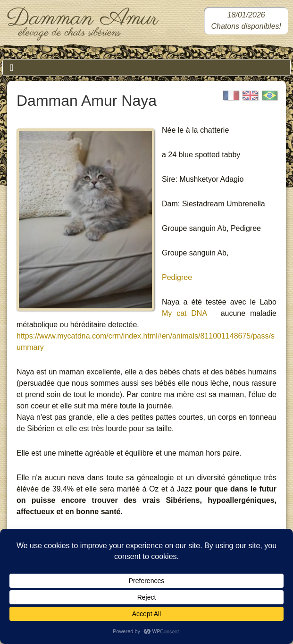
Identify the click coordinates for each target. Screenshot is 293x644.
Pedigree (177, 277)
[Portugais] (270, 96)
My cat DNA (184, 313)
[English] (251, 96)
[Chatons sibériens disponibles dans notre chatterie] (246, 21)
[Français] (231, 96)
